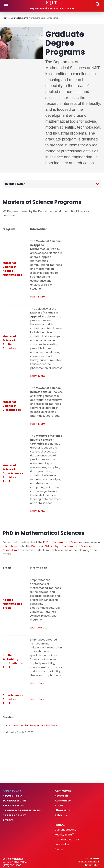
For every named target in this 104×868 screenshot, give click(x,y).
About (59, 806)
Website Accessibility (88, 862)
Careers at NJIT (14, 816)
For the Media (92, 858)
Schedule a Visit (15, 801)
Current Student (65, 830)
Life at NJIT (62, 811)
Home (6, 18)
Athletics (61, 816)
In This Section (15, 184)
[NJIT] (52, 4)
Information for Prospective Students (33, 725)
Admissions (63, 791)
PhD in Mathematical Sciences (63, 542)
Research (61, 796)
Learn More (38, 297)
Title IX (8, 820)
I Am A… (60, 825)
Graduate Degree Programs (44, 18)
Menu (6, 4)
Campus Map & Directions (22, 811)
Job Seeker (62, 845)
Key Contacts (13, 806)
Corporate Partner (67, 840)
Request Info (12, 796)
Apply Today (12, 791)
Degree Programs (19, 18)
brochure (11, 546)
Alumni (59, 850)
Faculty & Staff (64, 835)
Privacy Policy (92, 865)
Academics (63, 801)
